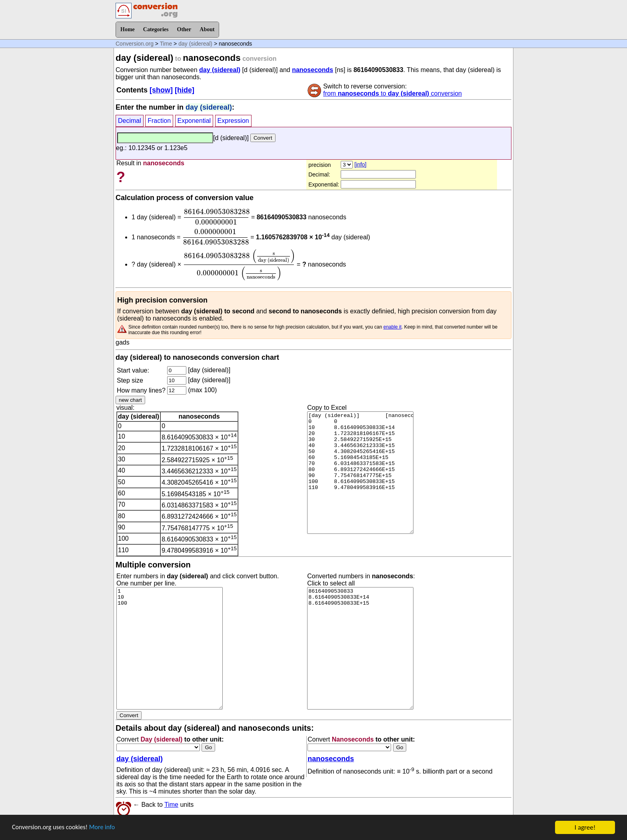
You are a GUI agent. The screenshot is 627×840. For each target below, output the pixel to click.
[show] (161, 90)
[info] (360, 164)
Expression (233, 121)
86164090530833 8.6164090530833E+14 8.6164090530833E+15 (360, 648)
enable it (392, 327)
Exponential (194, 121)
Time (166, 44)
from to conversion (392, 93)
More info (107, 828)
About (207, 29)
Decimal (130, 121)
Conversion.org (135, 44)
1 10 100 (170, 648)
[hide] (185, 90)
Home (128, 29)
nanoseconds (313, 70)
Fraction (159, 121)
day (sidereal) (195, 44)
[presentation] (216, 217)
